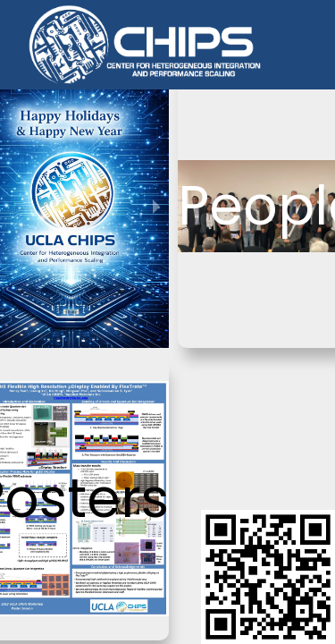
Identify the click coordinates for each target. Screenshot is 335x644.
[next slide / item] (156, 206)
